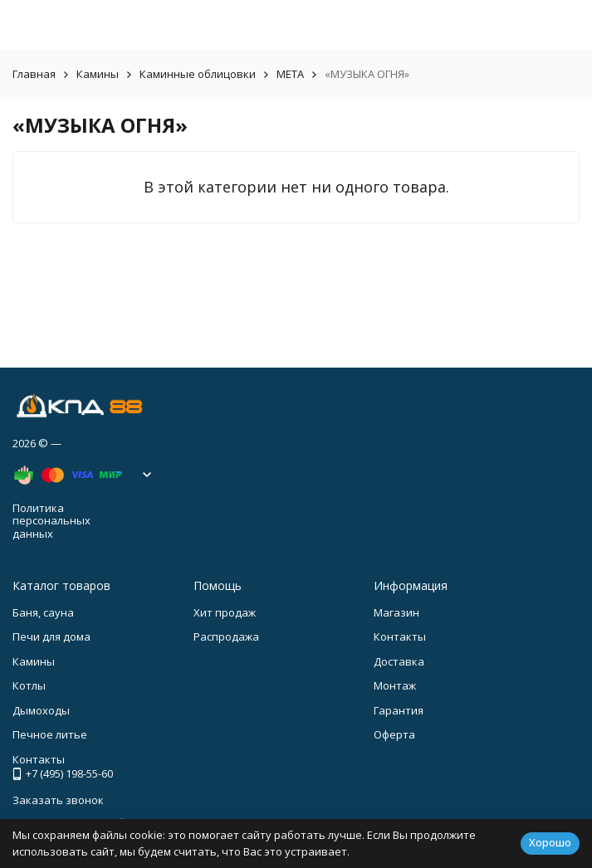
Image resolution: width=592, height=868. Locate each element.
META (290, 74)
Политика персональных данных (51, 521)
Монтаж (395, 685)
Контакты (400, 636)
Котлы (29, 685)
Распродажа (226, 636)
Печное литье (50, 734)
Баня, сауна (43, 612)
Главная (34, 74)
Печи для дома (51, 636)
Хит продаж (225, 612)
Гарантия (399, 710)
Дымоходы (41, 710)
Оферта (394, 734)
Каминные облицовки (198, 74)
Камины (98, 74)
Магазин (396, 612)
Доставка (399, 661)
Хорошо (550, 842)
